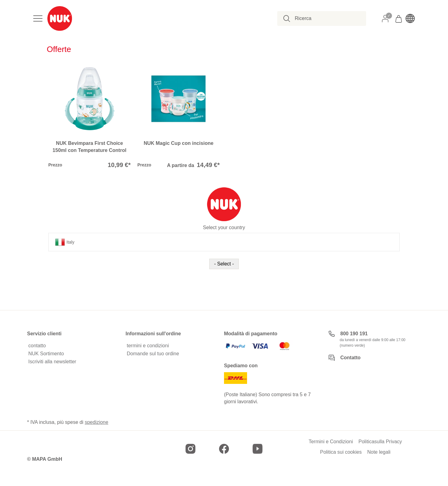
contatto (37, 346)
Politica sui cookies (341, 452)
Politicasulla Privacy (380, 442)
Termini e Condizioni (331, 442)
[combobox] (325, 18)
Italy (65, 242)
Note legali (379, 452)
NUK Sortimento (46, 354)
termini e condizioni (148, 346)
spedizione (96, 422)
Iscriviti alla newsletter (52, 362)
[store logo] (60, 18)
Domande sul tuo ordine (153, 354)
